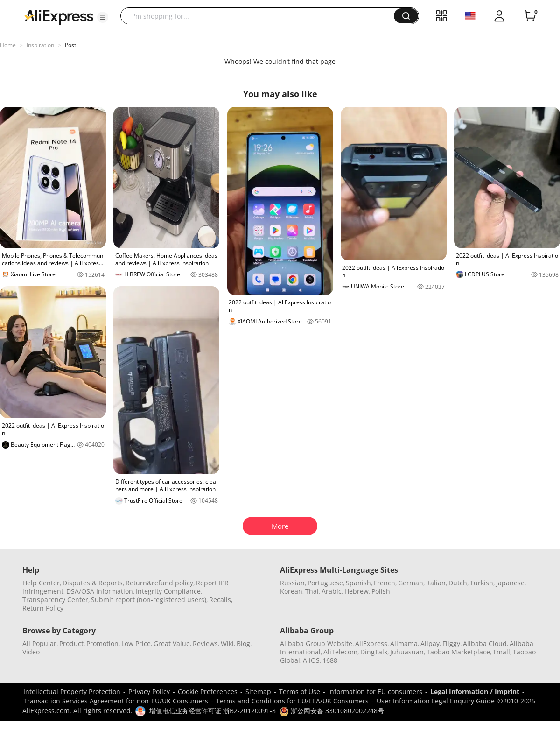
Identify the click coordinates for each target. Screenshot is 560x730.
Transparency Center (55, 600)
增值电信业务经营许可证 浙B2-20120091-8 (213, 711)
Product (71, 643)
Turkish (482, 583)
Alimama (404, 643)
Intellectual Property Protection (72, 691)
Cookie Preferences (208, 691)
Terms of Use (300, 691)
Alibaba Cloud (485, 643)
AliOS (311, 660)
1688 (330, 660)
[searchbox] (261, 16)
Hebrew (357, 591)
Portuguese (325, 583)
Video (31, 652)
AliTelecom (340, 652)
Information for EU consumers (375, 691)
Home (8, 45)
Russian (292, 583)
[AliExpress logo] (59, 16)
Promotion (102, 643)
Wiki (227, 643)
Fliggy (451, 643)
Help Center (41, 583)
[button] (103, 17)
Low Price (136, 643)
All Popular (39, 643)
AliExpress (371, 643)
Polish (381, 591)
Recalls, (221, 600)
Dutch (458, 583)
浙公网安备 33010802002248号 (332, 711)
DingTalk (374, 652)
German (411, 583)
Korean (291, 591)
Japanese (510, 583)
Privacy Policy (149, 691)
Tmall (501, 652)
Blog (243, 643)
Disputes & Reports (93, 583)
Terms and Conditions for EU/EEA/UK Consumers (292, 701)
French (385, 583)
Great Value (172, 643)
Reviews (205, 643)
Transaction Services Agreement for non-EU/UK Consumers (116, 701)
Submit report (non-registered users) (149, 600)
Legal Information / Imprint (475, 691)
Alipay (430, 643)
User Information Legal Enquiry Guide (436, 701)
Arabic (332, 591)
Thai (312, 591)
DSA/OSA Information (100, 591)
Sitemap (258, 691)
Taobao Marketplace (458, 652)
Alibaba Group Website (316, 643)
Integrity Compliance (168, 591)
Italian (436, 583)
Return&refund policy (159, 583)
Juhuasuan (407, 652)
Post (70, 45)
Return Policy (43, 608)
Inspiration (40, 45)
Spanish (358, 583)
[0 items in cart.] (530, 16)
